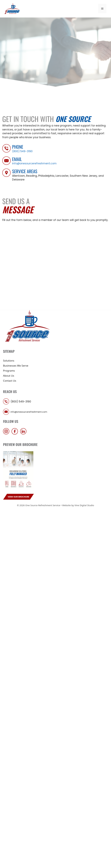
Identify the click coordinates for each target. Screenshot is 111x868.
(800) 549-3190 (22, 151)
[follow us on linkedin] (24, 434)
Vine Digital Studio (84, 505)
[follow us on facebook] (15, 434)
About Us (9, 376)
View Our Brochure (18, 497)
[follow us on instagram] (7, 434)
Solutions (9, 361)
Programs (9, 371)
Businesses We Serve (16, 366)
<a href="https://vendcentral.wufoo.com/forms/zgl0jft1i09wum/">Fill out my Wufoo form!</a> (55, 264)
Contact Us (10, 381)
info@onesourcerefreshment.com (34, 163)
